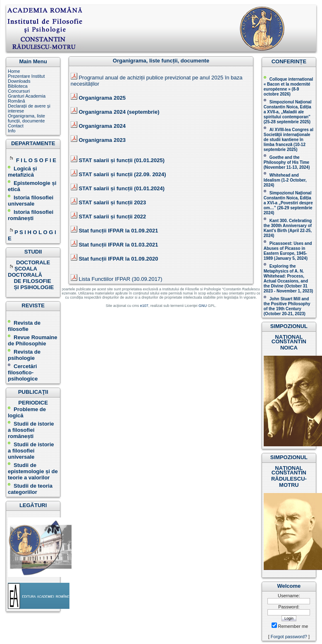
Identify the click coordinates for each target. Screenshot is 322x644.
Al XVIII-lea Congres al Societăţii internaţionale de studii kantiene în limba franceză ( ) (289, 140)
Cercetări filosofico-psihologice (23, 372)
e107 (144, 306)
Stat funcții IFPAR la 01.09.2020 (118, 259)
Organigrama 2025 (102, 98)
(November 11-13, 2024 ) (287, 162)
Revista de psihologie (24, 355)
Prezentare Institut (26, 76)
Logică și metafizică (22, 172)
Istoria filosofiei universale (31, 201)
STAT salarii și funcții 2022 (112, 217)
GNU (203, 306)
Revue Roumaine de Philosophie (32, 340)
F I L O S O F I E (36, 160)
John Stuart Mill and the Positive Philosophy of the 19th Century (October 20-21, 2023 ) (287, 306)
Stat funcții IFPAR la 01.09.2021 (118, 231)
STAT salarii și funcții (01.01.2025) (122, 160)
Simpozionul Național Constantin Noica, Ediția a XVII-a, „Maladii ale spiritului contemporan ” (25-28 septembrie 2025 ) (288, 112)
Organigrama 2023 (102, 140)
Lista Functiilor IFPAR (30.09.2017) (120, 279)
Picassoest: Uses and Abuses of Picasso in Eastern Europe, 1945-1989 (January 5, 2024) (288, 251)
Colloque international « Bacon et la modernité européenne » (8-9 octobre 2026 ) (289, 87)
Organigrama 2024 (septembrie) (119, 112)
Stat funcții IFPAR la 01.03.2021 (118, 245)
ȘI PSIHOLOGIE (31, 287)
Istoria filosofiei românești (31, 215)
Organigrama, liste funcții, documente (26, 118)
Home (14, 71)
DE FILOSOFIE (30, 281)
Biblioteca (18, 86)
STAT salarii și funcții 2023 (112, 202)
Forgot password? (289, 637)
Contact (16, 126)
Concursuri (19, 91)
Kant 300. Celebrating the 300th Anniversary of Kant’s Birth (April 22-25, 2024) (288, 228)
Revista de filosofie (24, 326)
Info (12, 131)
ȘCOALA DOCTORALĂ (26, 272)
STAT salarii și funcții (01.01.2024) (122, 188)
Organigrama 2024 (102, 126)
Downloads (19, 81)
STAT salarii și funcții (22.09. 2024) (122, 174)
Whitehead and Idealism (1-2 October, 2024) (285, 180)
